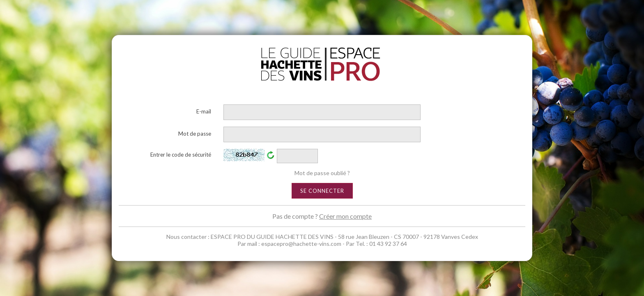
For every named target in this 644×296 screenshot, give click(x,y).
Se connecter (322, 191)
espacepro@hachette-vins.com (301, 244)
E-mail (204, 111)
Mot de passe (195, 134)
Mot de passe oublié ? (322, 173)
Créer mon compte (345, 216)
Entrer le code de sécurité (181, 155)
